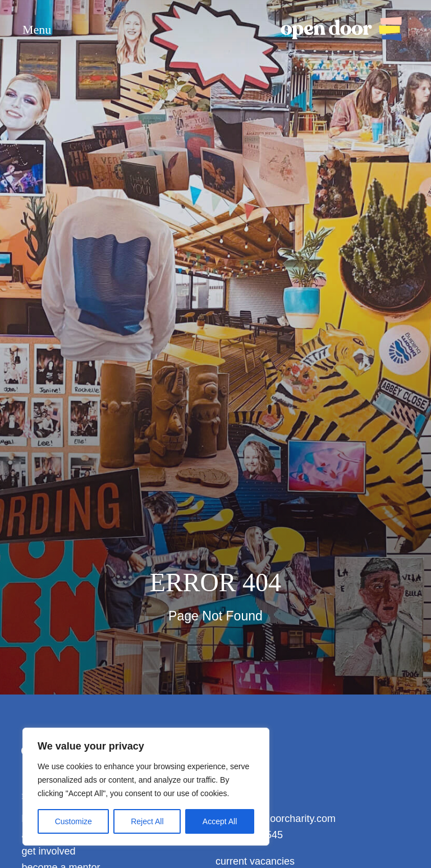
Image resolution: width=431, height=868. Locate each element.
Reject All (147, 821)
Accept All (220, 821)
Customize (74, 821)
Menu (37, 30)
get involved (48, 851)
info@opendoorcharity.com (276, 819)
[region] (146, 787)
